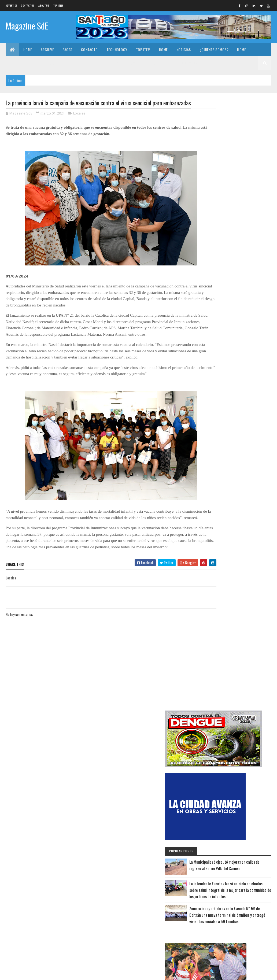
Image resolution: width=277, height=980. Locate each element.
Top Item (58, 5)
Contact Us (28, 5)
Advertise (11, 5)
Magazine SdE (27, 26)
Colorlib (26, 973)
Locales (79, 123)
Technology (117, 49)
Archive (47, 49)
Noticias (184, 49)
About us (44, 5)
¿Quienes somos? (214, 49)
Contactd (89, 49)
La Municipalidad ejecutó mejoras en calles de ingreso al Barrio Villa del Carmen (239, 761)
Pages (67, 49)
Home (28, 49)
